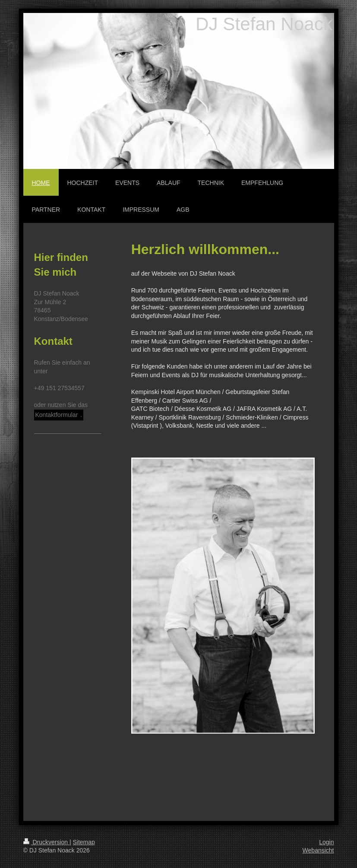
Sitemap (84, 842)
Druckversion (46, 842)
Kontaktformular (57, 415)
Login (326, 842)
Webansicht (318, 850)
